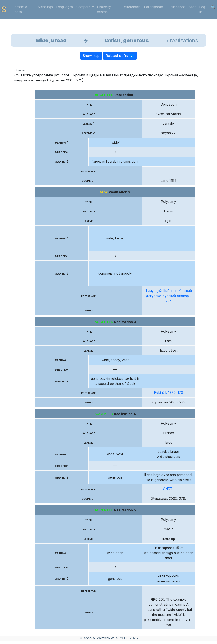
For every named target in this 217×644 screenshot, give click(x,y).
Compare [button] (84, 7)
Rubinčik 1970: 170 (169, 392)
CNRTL (169, 489)
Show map (91, 56)
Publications (176, 7)
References (131, 7)
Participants (153, 7)
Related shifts (120, 56)
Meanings (45, 7)
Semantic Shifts (20, 9)
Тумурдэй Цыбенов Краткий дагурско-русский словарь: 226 (169, 296)
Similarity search (104, 9)
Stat (192, 7)
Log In (202, 9)
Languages (65, 7)
